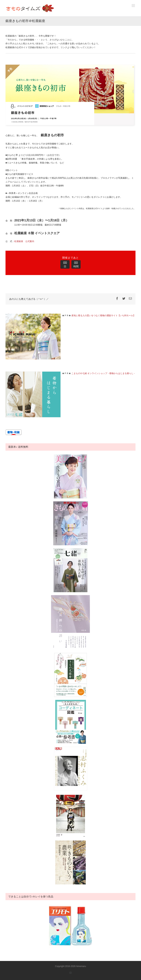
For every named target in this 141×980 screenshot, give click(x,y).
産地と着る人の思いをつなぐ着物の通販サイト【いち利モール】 (103, 315)
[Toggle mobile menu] (134, 6)
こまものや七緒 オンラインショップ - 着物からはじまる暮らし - (103, 373)
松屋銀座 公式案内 (24, 241)
